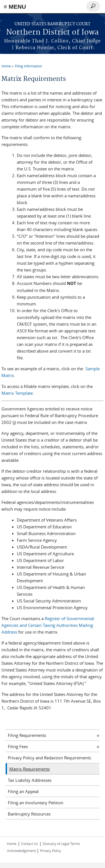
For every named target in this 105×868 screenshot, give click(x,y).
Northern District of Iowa (53, 32)
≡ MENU (15, 7)
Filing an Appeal (23, 791)
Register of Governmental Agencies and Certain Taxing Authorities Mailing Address (48, 625)
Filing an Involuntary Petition (36, 803)
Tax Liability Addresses (30, 780)
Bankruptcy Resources (29, 814)
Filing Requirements (27, 735)
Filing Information (28, 66)
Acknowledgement (22, 851)
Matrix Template (17, 393)
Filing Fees (18, 746)
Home (6, 66)
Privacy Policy (51, 851)
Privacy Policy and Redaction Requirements (49, 758)
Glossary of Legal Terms (61, 844)
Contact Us (30, 844)
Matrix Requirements (30, 769)
